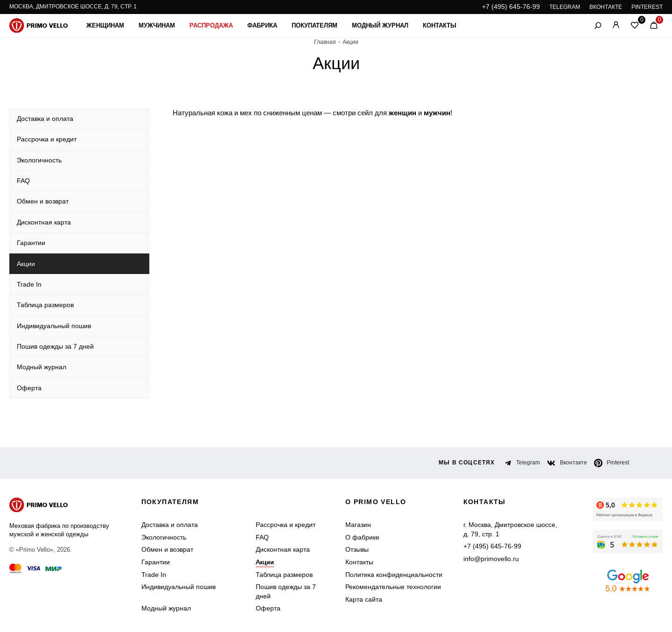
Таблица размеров (284, 575)
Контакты (440, 25)
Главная (325, 42)
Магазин (358, 525)
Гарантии (156, 562)
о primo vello (376, 502)
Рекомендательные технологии (393, 587)
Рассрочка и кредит (286, 525)
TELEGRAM (565, 7)
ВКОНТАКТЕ (606, 7)
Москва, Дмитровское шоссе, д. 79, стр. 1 (73, 7)
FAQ (262, 537)
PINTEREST (647, 7)
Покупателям (315, 25)
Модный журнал (380, 25)
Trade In (154, 575)
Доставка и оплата (170, 525)
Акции (265, 562)
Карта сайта (364, 599)
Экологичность (164, 537)
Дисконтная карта (283, 549)
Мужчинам (157, 25)
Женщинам (105, 25)
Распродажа (211, 25)
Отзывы (357, 549)
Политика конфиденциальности (394, 575)
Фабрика (262, 25)
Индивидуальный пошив (178, 587)
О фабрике (362, 537)
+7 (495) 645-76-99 (511, 7)
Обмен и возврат (167, 549)
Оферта (268, 608)
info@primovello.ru (491, 559)
